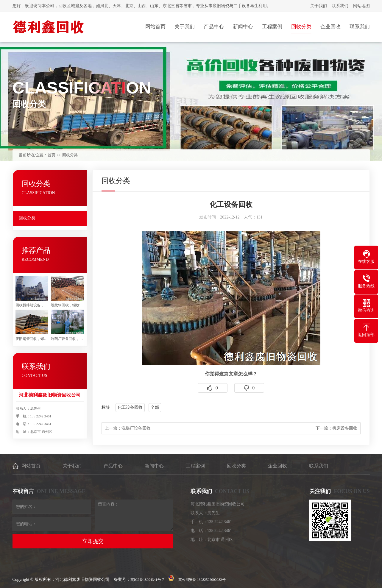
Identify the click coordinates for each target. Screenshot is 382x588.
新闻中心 (154, 466)
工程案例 (195, 466)
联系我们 (340, 6)
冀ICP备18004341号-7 (147, 580)
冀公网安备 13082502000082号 (202, 580)
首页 (52, 155)
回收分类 (70, 155)
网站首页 (31, 466)
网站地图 (361, 6)
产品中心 (113, 466)
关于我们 (319, 6)
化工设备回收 (130, 407)
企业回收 (277, 466)
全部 (155, 407)
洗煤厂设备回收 (136, 428)
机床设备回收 (345, 428)
